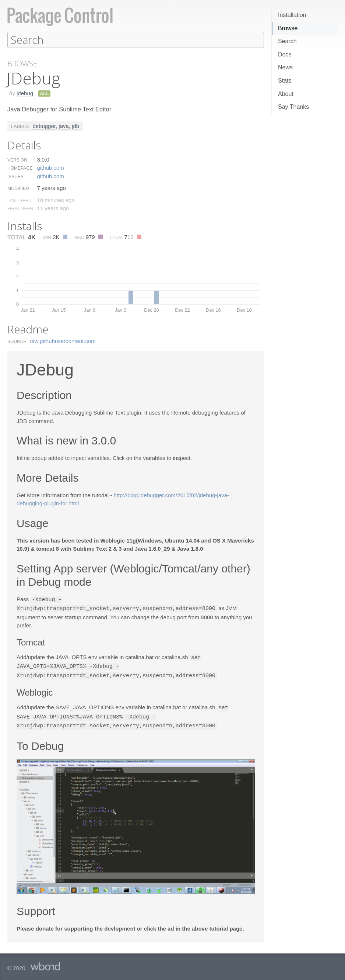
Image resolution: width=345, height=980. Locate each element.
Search (287, 41)
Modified (18, 188)
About (286, 94)
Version (17, 160)
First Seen (20, 208)
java (64, 126)
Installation (292, 15)
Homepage (20, 168)
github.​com (50, 167)
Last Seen (20, 200)
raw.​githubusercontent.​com (63, 341)
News (285, 67)
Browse (288, 28)
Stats (285, 81)
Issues (15, 176)
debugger (44, 126)
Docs (285, 54)
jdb (75, 126)
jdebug (25, 93)
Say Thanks (293, 107)
